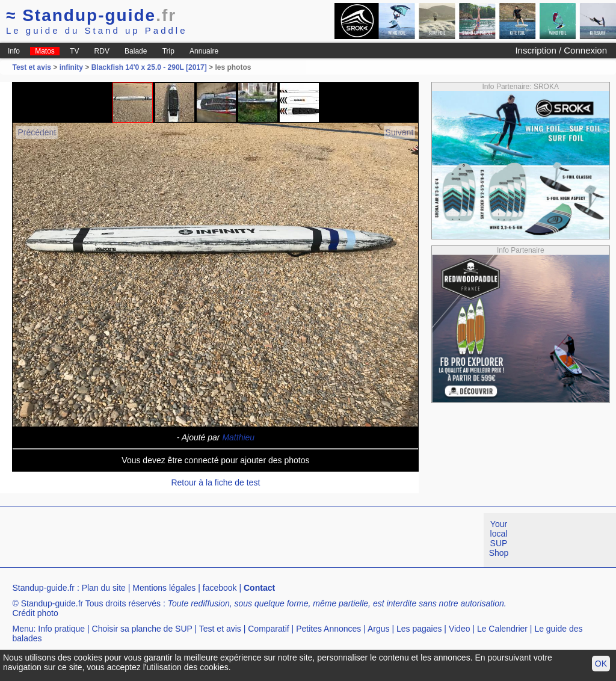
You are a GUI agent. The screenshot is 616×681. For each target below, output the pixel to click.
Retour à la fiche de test (215, 482)
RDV (102, 51)
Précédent (37, 132)
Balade (136, 51)
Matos (45, 51)
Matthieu (238, 437)
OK (601, 664)
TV (74, 51)
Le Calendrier (502, 629)
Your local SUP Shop (499, 538)
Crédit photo (35, 613)
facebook (220, 588)
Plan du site (104, 588)
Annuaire (204, 51)
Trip (168, 51)
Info (14, 51)
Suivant (400, 132)
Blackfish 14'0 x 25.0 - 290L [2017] (149, 67)
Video (460, 629)
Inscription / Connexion (561, 50)
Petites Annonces (328, 629)
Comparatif (268, 629)
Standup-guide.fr (43, 588)
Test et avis (32, 67)
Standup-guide (91, 15)
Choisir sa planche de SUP (142, 629)
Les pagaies (419, 629)
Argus (379, 629)
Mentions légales (164, 588)
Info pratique (61, 629)
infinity (71, 67)
